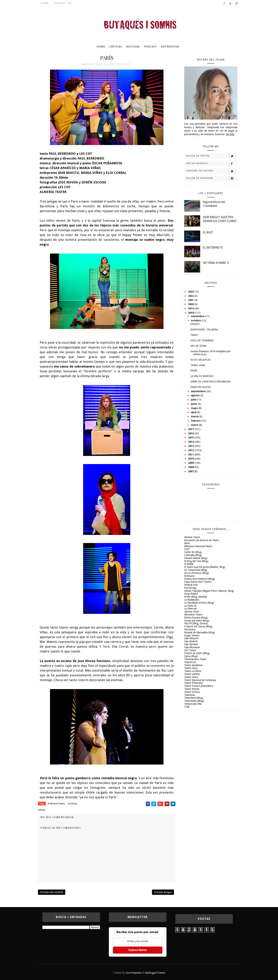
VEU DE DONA (198, 346)
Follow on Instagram (212, 178)
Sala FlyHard (191, 644)
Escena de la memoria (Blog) (199, 579)
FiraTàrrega (190, 588)
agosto (196, 395)
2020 (191, 304)
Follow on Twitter (212, 156)
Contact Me (63, 3)
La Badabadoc (192, 600)
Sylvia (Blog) (191, 656)
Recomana (190, 629)
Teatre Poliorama (193, 683)
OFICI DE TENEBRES (202, 340)
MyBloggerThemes (155, 973)
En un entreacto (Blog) (197, 573)
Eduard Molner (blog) (196, 558)
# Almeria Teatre (56, 804)
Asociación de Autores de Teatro (202, 540)
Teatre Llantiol (192, 674)
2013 (191, 446)
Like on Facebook (212, 164)
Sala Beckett (191, 641)
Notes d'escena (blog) (196, 618)
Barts (187, 543)
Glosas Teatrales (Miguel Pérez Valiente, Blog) (209, 591)
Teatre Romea (192, 689)
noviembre (198, 316)
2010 (191, 459)
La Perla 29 (190, 606)
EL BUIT (208, 232)
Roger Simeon (192, 635)
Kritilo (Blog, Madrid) (196, 597)
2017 (191, 429)
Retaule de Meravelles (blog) (200, 632)
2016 (191, 433)
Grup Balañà (191, 594)
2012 (191, 450)
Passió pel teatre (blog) (197, 621)
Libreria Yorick (192, 612)
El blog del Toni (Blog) (196, 561)
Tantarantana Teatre (195, 659)
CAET (187, 549)
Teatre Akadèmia (193, 665)
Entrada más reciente (52, 892)
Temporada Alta (193, 704)
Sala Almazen (191, 638)
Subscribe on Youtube (212, 171)
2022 (191, 296)
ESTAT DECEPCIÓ (200, 360)
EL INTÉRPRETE (213, 248)
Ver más (230, 134)
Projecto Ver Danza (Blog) (198, 626)
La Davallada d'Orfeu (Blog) (199, 603)
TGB (187, 707)
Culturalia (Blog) (193, 555)
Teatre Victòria (192, 692)
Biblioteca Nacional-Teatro (198, 546)
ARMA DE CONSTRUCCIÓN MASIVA (211, 382)
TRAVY (194, 335)
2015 (191, 438)
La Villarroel (190, 609)
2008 (191, 467)
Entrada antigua (163, 892)
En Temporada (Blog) (196, 570)
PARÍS (194, 371)
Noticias (133, 47)
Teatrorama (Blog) (194, 701)
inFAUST (195, 324)
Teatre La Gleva (193, 671)
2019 (191, 308)
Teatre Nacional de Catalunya (200, 680)
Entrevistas (170, 47)
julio (194, 400)
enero (195, 425)
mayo (195, 408)
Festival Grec (191, 585)
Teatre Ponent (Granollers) (199, 686)
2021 (191, 300)
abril (194, 412)
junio (194, 404)
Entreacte (189, 576)
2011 (191, 455)
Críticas (116, 47)
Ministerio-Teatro (193, 615)
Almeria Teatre (114, 64)
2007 (191, 471)
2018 (191, 313)
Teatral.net (190, 662)
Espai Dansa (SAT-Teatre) (198, 582)
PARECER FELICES (201, 387)
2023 (191, 292)
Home (45, 3)
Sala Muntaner (192, 647)
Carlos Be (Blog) (193, 552)
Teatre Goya (191, 668)
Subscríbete (138, 950)
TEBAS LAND (198, 365)
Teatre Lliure (191, 677)
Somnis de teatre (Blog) (197, 653)
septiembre (199, 391)
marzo (195, 416)
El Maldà (189, 564)
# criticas (73, 804)
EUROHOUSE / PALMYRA (204, 329)
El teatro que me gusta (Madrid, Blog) (205, 567)
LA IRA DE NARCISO (202, 376)
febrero (196, 421)
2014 (191, 442)
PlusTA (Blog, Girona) (196, 623)
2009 (191, 463)
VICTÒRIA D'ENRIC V (216, 263)
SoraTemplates (134, 973)
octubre (196, 320)
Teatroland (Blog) (194, 698)
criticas (127, 64)
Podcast (150, 47)
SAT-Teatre (190, 650)
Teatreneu (190, 695)
